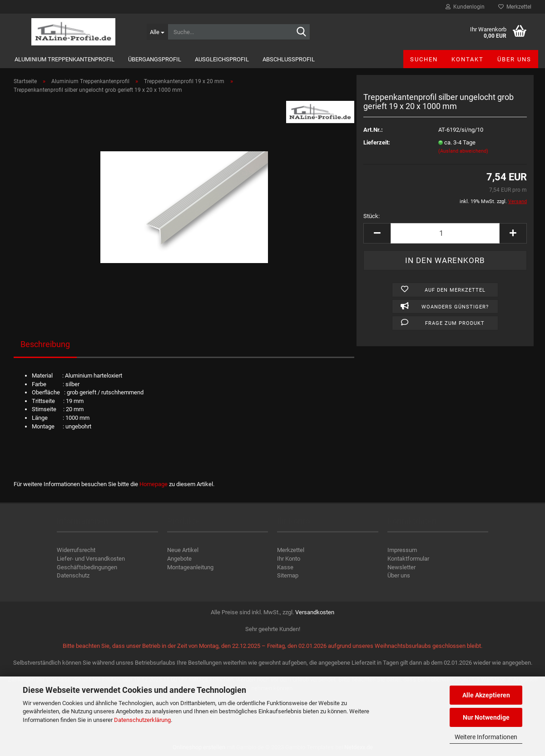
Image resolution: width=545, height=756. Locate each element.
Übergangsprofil (155, 59)
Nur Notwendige (486, 717)
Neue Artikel (183, 550)
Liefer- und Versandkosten (91, 559)
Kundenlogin (465, 7)
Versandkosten (315, 612)
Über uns (514, 59)
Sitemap (288, 575)
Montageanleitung (190, 567)
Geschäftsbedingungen (87, 567)
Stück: (372, 216)
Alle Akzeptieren (486, 695)
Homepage (154, 484)
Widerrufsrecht (76, 550)
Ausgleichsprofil (222, 59)
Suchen (424, 59)
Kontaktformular (408, 559)
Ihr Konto (289, 559)
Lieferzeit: (377, 142)
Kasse (285, 567)
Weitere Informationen (486, 737)
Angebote (179, 559)
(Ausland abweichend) (463, 151)
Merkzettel (515, 7)
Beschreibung (45, 344)
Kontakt (468, 59)
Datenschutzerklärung (142, 720)
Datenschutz (73, 575)
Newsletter (401, 567)
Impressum (402, 550)
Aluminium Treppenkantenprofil (64, 59)
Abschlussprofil (289, 59)
